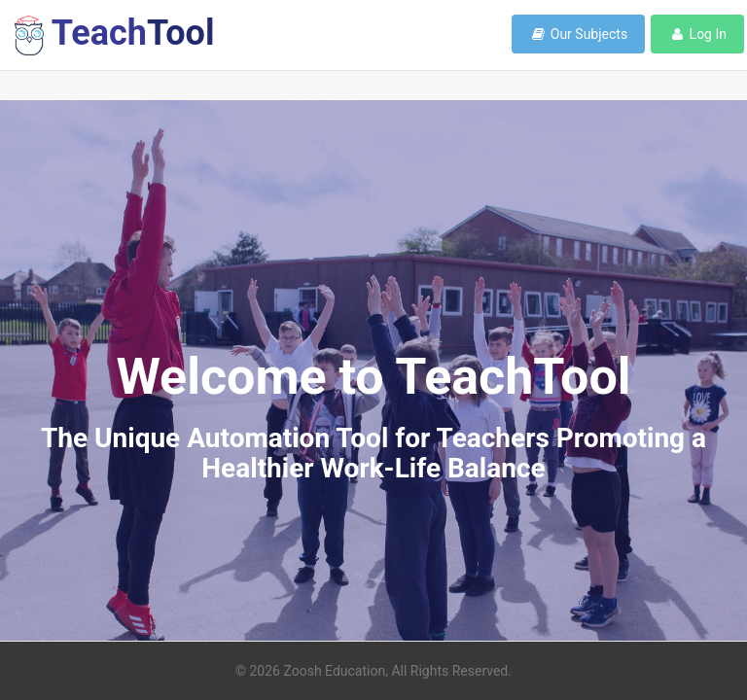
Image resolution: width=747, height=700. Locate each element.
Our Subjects (578, 34)
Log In (697, 34)
